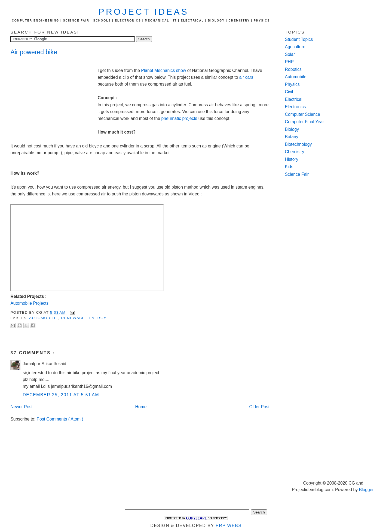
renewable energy (84, 318)
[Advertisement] (54, 97)
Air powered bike (34, 52)
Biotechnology (298, 144)
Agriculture (295, 47)
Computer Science (303, 114)
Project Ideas (144, 12)
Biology (292, 129)
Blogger (366, 490)
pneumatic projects (179, 118)
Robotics (293, 69)
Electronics (295, 107)
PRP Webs (229, 526)
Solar (290, 54)
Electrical (294, 99)
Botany (292, 137)
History (292, 159)
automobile (44, 318)
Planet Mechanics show (164, 70)
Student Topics (299, 39)
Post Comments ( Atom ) (60, 419)
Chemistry (295, 152)
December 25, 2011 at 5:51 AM (61, 395)
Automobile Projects (29, 303)
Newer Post (21, 407)
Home (141, 407)
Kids (289, 167)
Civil (289, 92)
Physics (292, 84)
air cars (246, 77)
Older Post (259, 407)
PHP (289, 62)
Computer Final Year (304, 122)
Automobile (296, 77)
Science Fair (297, 174)
